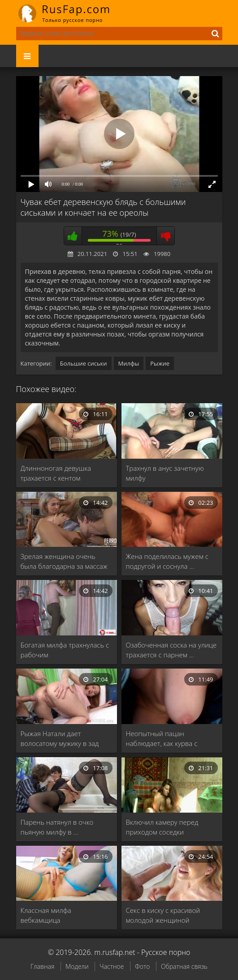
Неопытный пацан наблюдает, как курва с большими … (162, 739)
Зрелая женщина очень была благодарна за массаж (64, 561)
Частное (112, 966)
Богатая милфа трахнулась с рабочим (65, 650)
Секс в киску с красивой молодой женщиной (163, 915)
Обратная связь (184, 966)
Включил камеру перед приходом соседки (162, 827)
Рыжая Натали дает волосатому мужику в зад (60, 738)
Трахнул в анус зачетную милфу (165, 473)
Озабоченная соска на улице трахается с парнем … (171, 650)
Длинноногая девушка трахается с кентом (56, 473)
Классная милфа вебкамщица (46, 915)
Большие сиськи (84, 363)
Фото (142, 966)
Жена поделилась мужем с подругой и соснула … (167, 561)
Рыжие (160, 363)
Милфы (129, 363)
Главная (42, 966)
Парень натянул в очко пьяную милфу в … (57, 827)
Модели (77, 966)
